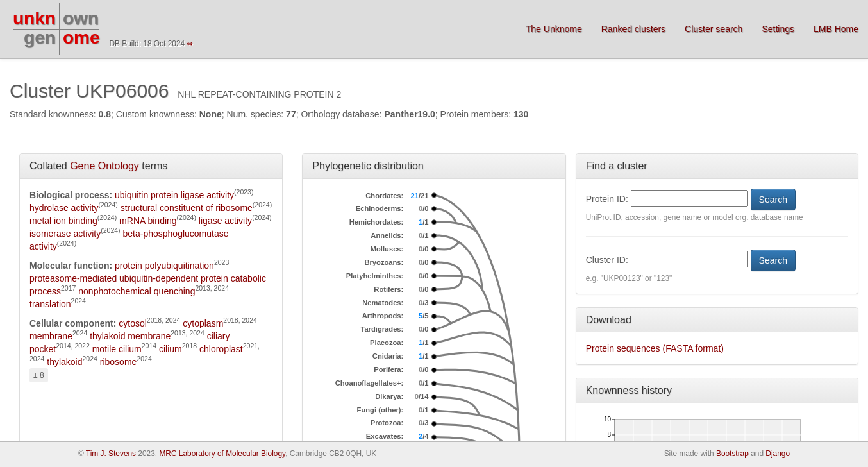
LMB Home (836, 29)
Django (778, 454)
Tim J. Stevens (111, 454)
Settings (778, 29)
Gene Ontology (104, 166)
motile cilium (117, 349)
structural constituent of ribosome (187, 208)
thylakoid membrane (130, 336)
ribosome (119, 362)
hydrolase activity (64, 208)
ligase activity (225, 221)
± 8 (39, 375)
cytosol (133, 323)
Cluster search (714, 29)
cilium (171, 349)
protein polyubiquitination (164, 266)
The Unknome (554, 29)
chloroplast (221, 349)
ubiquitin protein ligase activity (174, 195)
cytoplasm (203, 323)
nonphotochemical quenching (137, 291)
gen (40, 38)
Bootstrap (732, 454)
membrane (51, 336)
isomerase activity (65, 234)
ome (81, 38)
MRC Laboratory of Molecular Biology (222, 454)
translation (50, 304)
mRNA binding (148, 221)
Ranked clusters (633, 29)
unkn (34, 18)
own (81, 18)
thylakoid (64, 362)
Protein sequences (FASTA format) (655, 348)
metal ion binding (63, 221)
